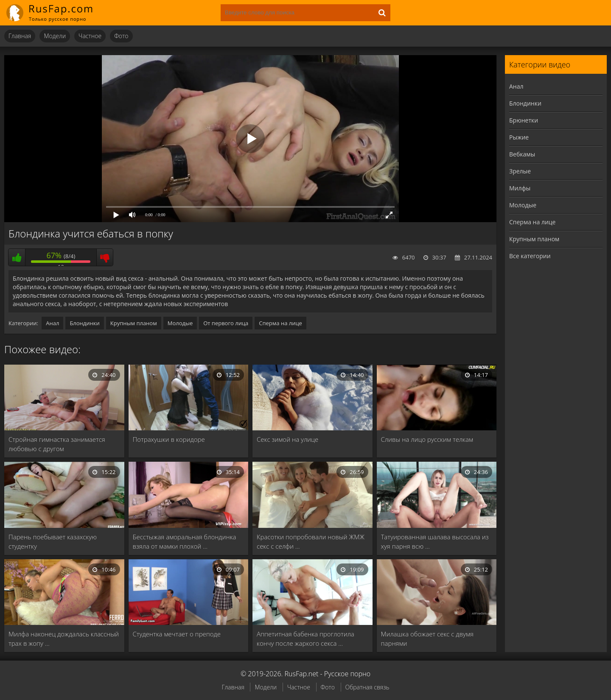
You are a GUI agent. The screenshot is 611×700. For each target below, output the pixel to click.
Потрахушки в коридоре (169, 439)
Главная (20, 36)
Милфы (520, 188)
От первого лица (226, 323)
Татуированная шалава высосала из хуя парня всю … (435, 541)
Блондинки (84, 323)
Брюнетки (524, 120)
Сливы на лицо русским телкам (427, 439)
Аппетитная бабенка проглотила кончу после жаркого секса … (305, 639)
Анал (52, 323)
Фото (121, 36)
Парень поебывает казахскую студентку (53, 541)
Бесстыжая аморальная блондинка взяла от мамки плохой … (185, 541)
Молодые (180, 323)
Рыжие (519, 137)
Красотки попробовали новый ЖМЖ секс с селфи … (311, 541)
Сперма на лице (280, 323)
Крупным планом (134, 323)
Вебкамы (522, 154)
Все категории (530, 256)
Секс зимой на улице (287, 439)
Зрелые (520, 171)
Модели (55, 36)
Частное (90, 36)
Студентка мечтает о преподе (177, 634)
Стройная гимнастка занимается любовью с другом (57, 444)
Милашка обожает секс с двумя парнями (427, 639)
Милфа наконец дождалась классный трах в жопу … (64, 639)
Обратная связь (367, 687)
